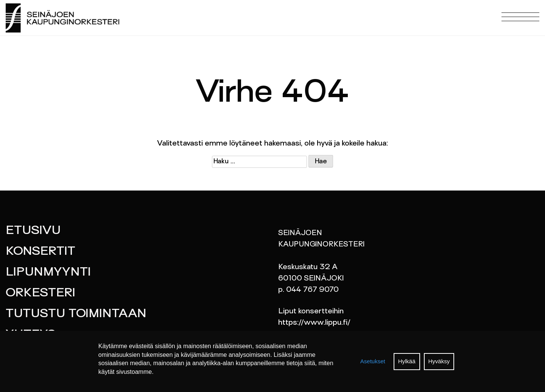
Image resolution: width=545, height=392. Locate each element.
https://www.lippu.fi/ (314, 323)
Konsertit (40, 252)
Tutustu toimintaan (76, 314)
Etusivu (33, 231)
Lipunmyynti (48, 273)
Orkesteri (40, 293)
